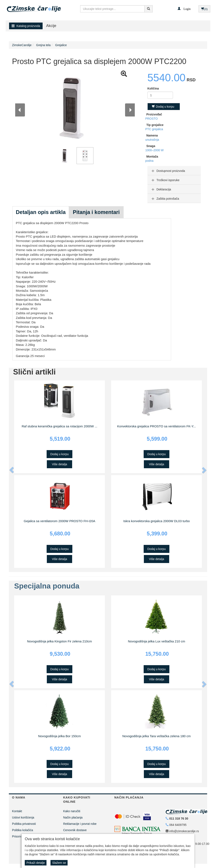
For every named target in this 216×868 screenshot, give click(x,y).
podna (149, 161)
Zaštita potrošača (165, 199)
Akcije (51, 26)
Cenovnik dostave (75, 830)
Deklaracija (161, 189)
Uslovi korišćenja (23, 817)
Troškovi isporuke (165, 180)
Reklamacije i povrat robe (80, 824)
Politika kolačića (23, 830)
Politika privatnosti (24, 824)
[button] (184, 9)
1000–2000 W (155, 150)
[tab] (174, 171)
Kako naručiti (72, 811)
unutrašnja (152, 140)
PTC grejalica (154, 129)
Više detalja (59, 464)
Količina (153, 88)
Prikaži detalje (36, 863)
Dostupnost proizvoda (168, 171)
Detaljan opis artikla (41, 212)
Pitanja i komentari (96, 212)
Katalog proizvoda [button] (26, 26)
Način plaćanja (73, 817)
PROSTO (152, 119)
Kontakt (17, 811)
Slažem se (59, 863)
